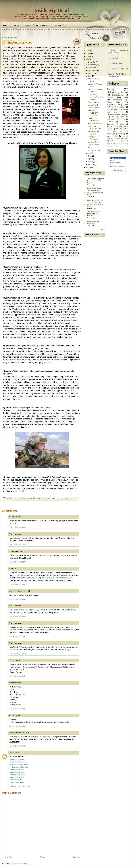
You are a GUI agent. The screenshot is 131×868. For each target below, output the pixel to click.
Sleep (90, 148)
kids (108, 110)
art (113, 107)
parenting (111, 97)
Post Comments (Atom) (20, 864)
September (92, 70)
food (127, 129)
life (113, 117)
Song (123, 119)
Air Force (14, 498)
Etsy (122, 117)
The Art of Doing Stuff (96, 179)
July (90, 76)
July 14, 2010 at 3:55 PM (18, 599)
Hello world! (91, 224)
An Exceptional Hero (18, 43)
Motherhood (112, 105)
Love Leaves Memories (116, 63)
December (92, 62)
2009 (88, 167)
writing (126, 138)
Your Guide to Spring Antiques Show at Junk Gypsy (95, 204)
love (127, 93)
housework (118, 100)
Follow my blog (117, 170)
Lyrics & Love (42, 25)
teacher (110, 126)
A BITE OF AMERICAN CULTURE (93, 113)
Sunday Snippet (94, 102)
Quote (126, 97)
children (111, 92)
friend (119, 138)
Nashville (125, 114)
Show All (103, 229)
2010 (88, 59)
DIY (122, 122)
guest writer (112, 136)
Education (110, 124)
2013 (88, 51)
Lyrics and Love (122, 143)
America (21, 498)
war (31, 498)
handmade (110, 143)
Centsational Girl (94, 222)
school (122, 124)
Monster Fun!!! (93, 105)
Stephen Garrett (115, 141)
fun (124, 110)
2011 (88, 56)
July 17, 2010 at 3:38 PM (18, 726)
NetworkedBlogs (115, 158)
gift (124, 136)
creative (122, 107)
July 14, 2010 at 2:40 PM (18, 584)
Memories (110, 138)
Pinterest (57, 25)
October (91, 68)
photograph (111, 119)
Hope (116, 110)
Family (111, 89)
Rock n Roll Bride (94, 188)
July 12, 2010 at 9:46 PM (18, 527)
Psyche (28, 25)
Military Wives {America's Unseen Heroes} (96, 97)
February (91, 164)
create (126, 105)
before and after (115, 112)
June (90, 153)
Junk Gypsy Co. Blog (95, 200)
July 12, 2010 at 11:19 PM (18, 562)
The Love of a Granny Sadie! (118, 69)
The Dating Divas (94, 212)
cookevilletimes (112, 114)
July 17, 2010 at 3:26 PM (18, 676)
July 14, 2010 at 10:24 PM (18, 654)
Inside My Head (51, 10)
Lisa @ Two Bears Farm (18, 591)
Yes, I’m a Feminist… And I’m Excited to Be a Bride (95, 192)
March (90, 162)
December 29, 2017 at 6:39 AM (20, 786)
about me (119, 129)
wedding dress (111, 146)
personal (121, 167)
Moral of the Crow (94, 150)
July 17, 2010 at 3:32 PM (18, 709)
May (90, 156)
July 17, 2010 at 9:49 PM (18, 746)
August (91, 73)
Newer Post (8, 857)
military (27, 498)
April (90, 159)
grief (125, 141)
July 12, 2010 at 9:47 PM (18, 545)
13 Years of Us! (113, 58)
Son (111, 129)
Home (5, 25)
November (92, 65)
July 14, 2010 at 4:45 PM (18, 616)
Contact (16, 25)
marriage (115, 131)
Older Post (76, 857)
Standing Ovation (94, 142)
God (127, 126)
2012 (88, 54)
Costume (119, 126)
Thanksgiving (118, 95)
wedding (122, 134)
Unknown (12, 753)
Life (111, 167)
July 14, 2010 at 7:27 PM (18, 636)
